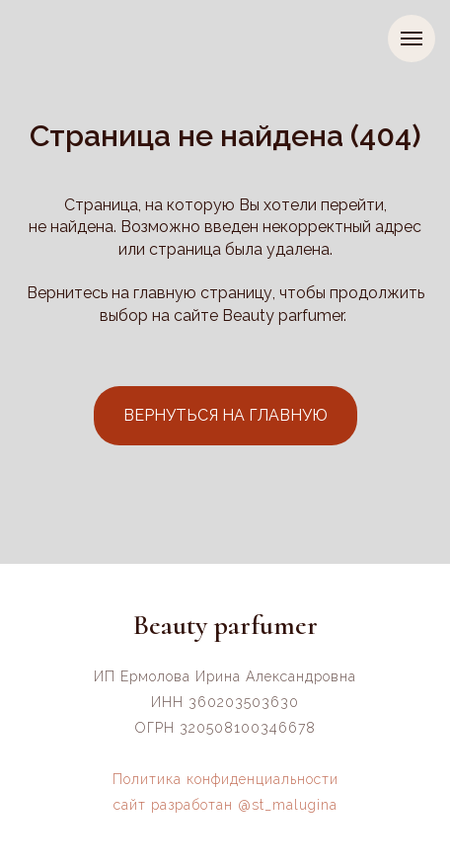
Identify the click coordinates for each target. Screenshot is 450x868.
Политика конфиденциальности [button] (225, 779)
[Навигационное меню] (412, 39)
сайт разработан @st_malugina (225, 805)
